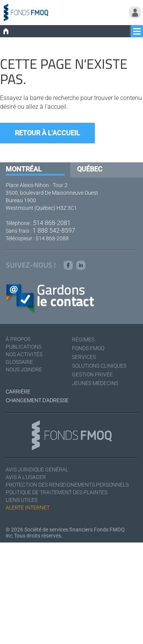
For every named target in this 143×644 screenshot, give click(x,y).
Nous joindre (24, 370)
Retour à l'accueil (47, 133)
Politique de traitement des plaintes (57, 492)
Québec (90, 169)
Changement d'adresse (37, 400)
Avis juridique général (37, 470)
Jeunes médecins (95, 383)
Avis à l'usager (26, 477)
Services (84, 357)
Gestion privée (92, 374)
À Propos (18, 339)
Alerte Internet (28, 508)
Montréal (24, 169)
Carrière (18, 392)
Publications (24, 347)
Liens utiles (22, 500)
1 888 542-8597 (54, 231)
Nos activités (24, 354)
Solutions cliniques (99, 366)
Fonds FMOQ (88, 348)
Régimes (83, 339)
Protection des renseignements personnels (67, 485)
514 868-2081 (52, 223)
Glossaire (19, 362)
